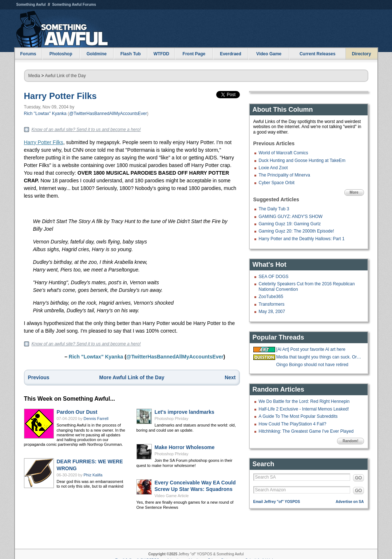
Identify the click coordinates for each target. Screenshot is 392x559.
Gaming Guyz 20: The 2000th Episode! (296, 231)
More (354, 192)
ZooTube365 (271, 297)
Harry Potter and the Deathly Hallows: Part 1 (302, 239)
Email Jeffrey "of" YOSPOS (277, 502)
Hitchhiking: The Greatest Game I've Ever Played (306, 431)
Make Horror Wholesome (185, 447)
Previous (39, 377)
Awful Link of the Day (65, 76)
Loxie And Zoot (273, 168)
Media (34, 76)
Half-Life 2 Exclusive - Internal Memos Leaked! (304, 409)
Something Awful (31, 5)
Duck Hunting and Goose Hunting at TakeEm (302, 160)
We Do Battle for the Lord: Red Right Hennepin (304, 401)
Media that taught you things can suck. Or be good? (319, 357)
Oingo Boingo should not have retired (312, 365)
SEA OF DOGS (274, 277)
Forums (28, 54)
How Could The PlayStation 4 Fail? (293, 424)
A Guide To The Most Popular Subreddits (298, 416)
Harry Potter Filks (60, 96)
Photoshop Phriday (172, 419)
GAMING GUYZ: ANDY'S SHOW (291, 217)
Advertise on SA (350, 502)
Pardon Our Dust (77, 412)
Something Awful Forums (74, 5)
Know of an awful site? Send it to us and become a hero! (86, 130)
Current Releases (318, 54)
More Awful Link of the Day (132, 377)
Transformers (272, 304)
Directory (362, 54)
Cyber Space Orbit (277, 183)
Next (230, 377)
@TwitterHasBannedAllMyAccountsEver (108, 114)
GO (359, 478)
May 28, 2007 (272, 312)
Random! (350, 441)
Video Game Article (172, 496)
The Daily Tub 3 (274, 209)
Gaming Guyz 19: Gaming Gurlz (290, 224)
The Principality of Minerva (284, 175)
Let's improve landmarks (185, 412)
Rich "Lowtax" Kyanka (45, 114)
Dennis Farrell (96, 419)
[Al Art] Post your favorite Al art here (311, 349)
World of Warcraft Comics (284, 153)
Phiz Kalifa (93, 475)
